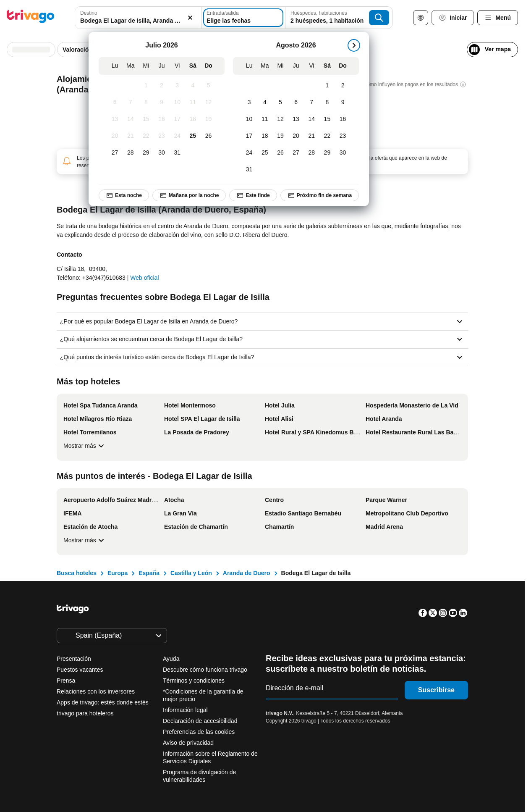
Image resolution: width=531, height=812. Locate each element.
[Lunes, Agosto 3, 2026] (249, 102)
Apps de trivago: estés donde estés (103, 702)
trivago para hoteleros (85, 713)
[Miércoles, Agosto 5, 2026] (280, 102)
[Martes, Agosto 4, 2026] (265, 102)
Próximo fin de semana (320, 195)
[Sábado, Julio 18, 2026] (193, 119)
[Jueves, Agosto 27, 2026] (296, 153)
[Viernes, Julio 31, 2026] (177, 153)
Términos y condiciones (194, 681)
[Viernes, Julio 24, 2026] (177, 136)
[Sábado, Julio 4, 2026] (193, 86)
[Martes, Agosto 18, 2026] (265, 136)
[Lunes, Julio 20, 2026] (115, 136)
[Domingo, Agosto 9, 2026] (343, 102)
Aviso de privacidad (188, 743)
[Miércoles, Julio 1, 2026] (146, 86)
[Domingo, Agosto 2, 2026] (343, 86)
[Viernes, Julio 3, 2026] (177, 86)
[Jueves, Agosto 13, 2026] (296, 119)
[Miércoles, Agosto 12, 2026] (280, 119)
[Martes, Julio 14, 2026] (130, 119)
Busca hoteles (77, 573)
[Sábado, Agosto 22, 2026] (327, 136)
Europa (118, 573)
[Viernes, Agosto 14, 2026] (312, 119)
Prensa (66, 681)
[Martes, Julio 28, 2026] (130, 153)
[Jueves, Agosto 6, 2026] (296, 102)
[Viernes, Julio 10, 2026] (177, 102)
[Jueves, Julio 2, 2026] (162, 86)
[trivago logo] (31, 18)
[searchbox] (138, 21)
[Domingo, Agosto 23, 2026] (343, 136)
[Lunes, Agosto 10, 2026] (249, 119)
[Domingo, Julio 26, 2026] (208, 136)
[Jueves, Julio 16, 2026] (162, 119)
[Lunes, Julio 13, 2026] (115, 119)
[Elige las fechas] (243, 18)
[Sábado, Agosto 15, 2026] (327, 119)
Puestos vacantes (80, 670)
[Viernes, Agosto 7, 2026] (312, 102)
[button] (138, 18)
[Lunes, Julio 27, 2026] (115, 153)
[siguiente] (354, 45)
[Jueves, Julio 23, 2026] (162, 136)
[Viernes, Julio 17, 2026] (177, 119)
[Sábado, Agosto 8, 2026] (327, 102)
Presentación (74, 659)
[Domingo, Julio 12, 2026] (208, 102)
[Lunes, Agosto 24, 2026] (249, 153)
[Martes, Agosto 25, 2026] (265, 153)
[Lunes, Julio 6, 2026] (115, 102)
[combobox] (138, 18)
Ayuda (171, 659)
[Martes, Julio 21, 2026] (130, 136)
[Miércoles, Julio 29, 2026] (146, 153)
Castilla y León (191, 573)
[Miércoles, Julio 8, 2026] (146, 102)
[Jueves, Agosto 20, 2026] (296, 136)
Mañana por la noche (189, 195)
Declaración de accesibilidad (200, 721)
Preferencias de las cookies (200, 732)
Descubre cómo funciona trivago (205, 670)
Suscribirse (436, 690)
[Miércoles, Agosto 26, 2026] (280, 153)
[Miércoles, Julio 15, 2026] (146, 119)
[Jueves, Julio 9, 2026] (162, 102)
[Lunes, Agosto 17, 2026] (249, 136)
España (149, 573)
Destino (89, 13)
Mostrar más (85, 446)
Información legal (185, 710)
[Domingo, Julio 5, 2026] (208, 86)
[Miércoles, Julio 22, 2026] (146, 136)
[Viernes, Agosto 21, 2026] (312, 136)
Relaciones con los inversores (96, 691)
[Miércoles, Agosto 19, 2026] (280, 136)
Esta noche (124, 195)
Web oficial (144, 278)
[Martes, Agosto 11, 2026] (265, 119)
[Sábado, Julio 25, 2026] (193, 136)
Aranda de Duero (247, 573)
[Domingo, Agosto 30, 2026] (343, 153)
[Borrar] (190, 18)
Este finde (253, 195)
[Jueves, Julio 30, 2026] (162, 153)
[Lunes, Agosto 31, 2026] (249, 170)
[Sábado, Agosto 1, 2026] (327, 86)
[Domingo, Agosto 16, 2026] (343, 119)
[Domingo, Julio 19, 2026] (208, 119)
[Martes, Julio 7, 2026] (130, 102)
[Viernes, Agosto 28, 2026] (312, 153)
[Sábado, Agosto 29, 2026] (327, 153)
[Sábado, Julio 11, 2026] (193, 102)
